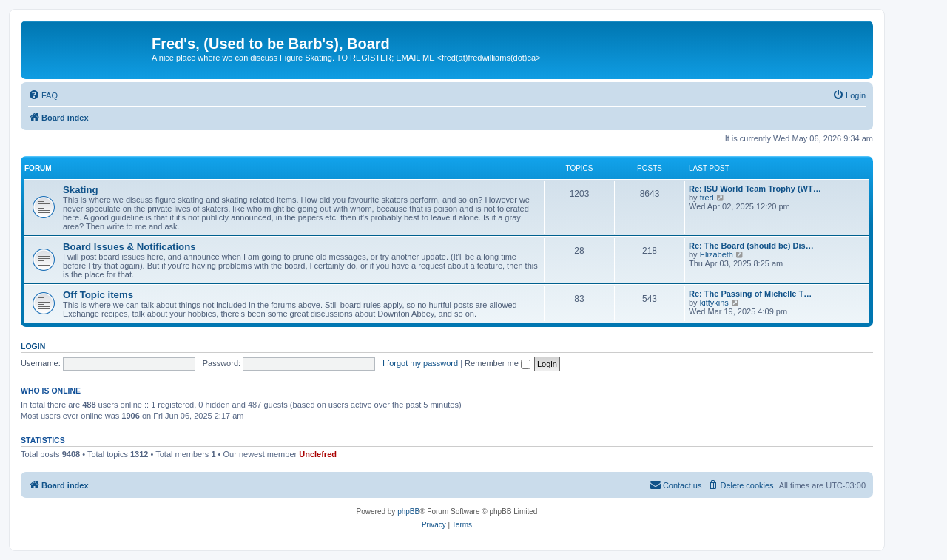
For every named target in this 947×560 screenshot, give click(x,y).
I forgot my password (420, 363)
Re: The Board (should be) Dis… (751, 246)
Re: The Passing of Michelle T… (750, 294)
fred (707, 198)
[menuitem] (43, 95)
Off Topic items (98, 295)
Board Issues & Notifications (129, 247)
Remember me (498, 363)
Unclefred (318, 454)
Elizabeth (717, 254)
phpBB (408, 512)
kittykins (714, 303)
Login (33, 346)
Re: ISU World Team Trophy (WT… (755, 189)
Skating (81, 190)
